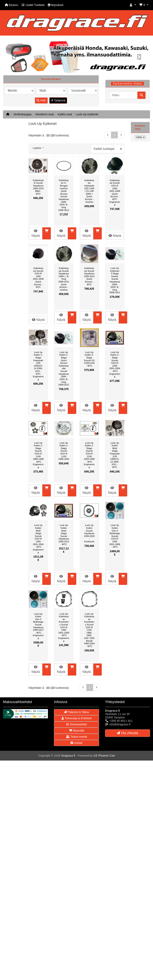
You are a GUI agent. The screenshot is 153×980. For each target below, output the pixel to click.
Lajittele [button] (37, 148)
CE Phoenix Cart (104, 756)
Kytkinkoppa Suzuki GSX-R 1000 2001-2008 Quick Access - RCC (38, 278)
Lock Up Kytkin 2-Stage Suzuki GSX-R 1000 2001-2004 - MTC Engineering (115, 364)
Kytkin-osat (65, 114)
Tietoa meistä (76, 737)
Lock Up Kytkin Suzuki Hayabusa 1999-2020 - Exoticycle (89, 533)
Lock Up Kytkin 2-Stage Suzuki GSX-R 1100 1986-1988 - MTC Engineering (38, 455)
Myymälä (77, 731)
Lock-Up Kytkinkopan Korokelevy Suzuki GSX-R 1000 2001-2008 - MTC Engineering (64, 627)
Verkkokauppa (22, 114)
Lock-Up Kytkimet (87, 114)
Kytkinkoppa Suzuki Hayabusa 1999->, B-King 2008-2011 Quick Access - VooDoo (64, 279)
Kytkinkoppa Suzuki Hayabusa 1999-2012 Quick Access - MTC (89, 276)
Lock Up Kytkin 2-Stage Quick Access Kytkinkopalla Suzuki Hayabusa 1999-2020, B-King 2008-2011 (64, 368)
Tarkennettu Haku (128, 83)
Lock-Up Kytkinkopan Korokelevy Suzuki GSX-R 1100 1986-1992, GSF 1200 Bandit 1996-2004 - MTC (89, 630)
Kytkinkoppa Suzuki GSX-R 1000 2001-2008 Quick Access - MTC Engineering (115, 192)
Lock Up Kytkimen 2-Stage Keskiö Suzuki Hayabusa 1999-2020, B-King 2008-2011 (115, 280)
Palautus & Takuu (76, 712)
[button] (133, 5)
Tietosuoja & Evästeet (76, 718)
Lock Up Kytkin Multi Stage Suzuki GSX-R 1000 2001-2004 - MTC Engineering (38, 539)
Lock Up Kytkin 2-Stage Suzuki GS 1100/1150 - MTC (89, 359)
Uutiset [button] (76, 743)
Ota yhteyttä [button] (127, 733)
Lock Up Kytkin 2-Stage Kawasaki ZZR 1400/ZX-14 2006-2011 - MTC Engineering (38, 366)
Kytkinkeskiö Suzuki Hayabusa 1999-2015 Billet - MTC (38, 187)
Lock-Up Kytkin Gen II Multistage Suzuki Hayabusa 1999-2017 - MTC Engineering (38, 626)
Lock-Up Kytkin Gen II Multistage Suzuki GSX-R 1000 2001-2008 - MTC (115, 536)
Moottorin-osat (45, 114)
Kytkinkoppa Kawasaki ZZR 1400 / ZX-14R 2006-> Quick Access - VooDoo (89, 191)
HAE (41, 100)
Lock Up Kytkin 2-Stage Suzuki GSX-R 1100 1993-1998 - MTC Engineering (89, 455)
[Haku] (123, 95)
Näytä (36, 233)
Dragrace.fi (68, 756)
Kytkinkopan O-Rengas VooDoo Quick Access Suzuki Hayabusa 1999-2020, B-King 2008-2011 (64, 195)
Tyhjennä (58, 100)
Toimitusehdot (76, 724)
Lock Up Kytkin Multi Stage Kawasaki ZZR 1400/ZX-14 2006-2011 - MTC (115, 455)
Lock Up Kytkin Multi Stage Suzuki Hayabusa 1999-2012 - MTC (64, 535)
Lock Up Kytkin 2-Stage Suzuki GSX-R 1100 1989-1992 (64, 451)
